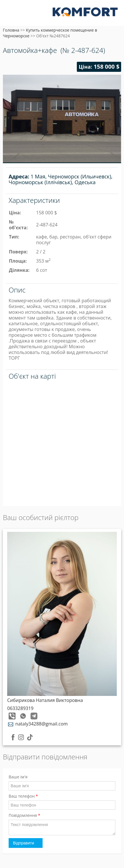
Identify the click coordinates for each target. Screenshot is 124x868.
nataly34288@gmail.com (37, 724)
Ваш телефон (23, 796)
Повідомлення (24, 815)
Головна (11, 30)
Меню (11, 14)
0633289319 (20, 708)
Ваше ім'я (18, 777)
